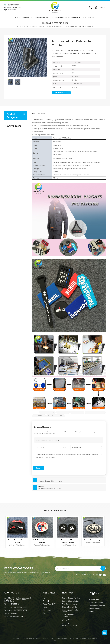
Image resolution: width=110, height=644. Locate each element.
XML (71, 639)
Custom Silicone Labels (71, 601)
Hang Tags (9, 140)
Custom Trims (27, 17)
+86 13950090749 (14, 5)
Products (46, 601)
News (45, 607)
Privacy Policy (93, 639)
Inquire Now (61, 93)
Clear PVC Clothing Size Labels (63, 412)
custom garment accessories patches (70, 625)
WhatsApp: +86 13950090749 (16, 610)
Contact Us (47, 610)
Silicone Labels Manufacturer (68, 620)
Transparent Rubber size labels (77, 412)
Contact (92, 17)
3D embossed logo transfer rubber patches (55, 416)
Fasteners (9, 145)
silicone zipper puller (70, 607)
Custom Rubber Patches (71, 598)
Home (18, 17)
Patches (41, 26)
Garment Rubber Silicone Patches (68, 541)
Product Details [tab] (39, 113)
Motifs (8, 168)
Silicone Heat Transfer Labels (70, 611)
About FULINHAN (75, 17)
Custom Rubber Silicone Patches (17, 541)
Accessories (9, 162)
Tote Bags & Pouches (59, 17)
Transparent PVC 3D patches (39, 416)
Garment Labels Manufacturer (68, 616)
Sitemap (83, 639)
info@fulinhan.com (14, 7)
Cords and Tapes (10, 151)
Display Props (12, 186)
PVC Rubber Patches (70, 604)
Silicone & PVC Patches (54, 26)
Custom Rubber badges (93, 540)
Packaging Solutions (42, 17)
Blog (85, 17)
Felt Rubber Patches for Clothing (42, 541)
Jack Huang (12, 9)
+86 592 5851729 (14, 604)
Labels (8, 134)
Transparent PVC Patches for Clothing (47, 412)
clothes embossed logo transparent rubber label (95, 412)
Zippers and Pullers (11, 157)
